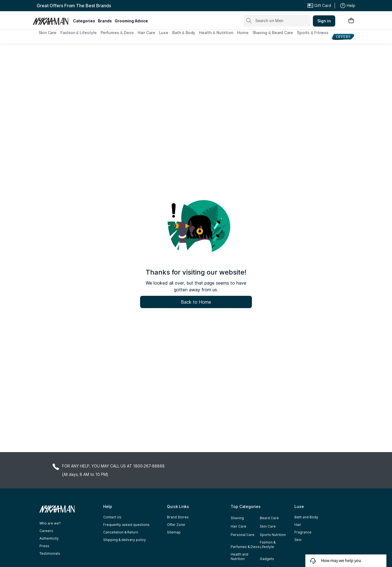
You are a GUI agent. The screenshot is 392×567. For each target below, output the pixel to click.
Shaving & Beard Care (273, 33)
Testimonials (50, 553)
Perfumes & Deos (117, 33)
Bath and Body (306, 517)
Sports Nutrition (273, 535)
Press (44, 546)
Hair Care (146, 33)
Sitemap (174, 532)
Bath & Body (184, 33)
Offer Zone (176, 525)
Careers (46, 531)
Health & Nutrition (216, 33)
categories (84, 21)
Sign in (324, 21)
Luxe (164, 33)
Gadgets (267, 559)
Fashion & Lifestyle (78, 33)
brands (105, 21)
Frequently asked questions (126, 525)
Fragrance (303, 532)
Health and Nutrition (239, 557)
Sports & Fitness (313, 33)
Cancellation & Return (121, 532)
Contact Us (112, 517)
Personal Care (243, 535)
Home (243, 33)
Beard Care (269, 518)
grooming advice (131, 21)
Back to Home (196, 302)
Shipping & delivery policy (125, 540)
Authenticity (49, 538)
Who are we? (50, 523)
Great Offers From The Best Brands (74, 6)
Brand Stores (178, 517)
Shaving (237, 518)
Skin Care (48, 33)
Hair (298, 525)
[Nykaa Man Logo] (52, 19)
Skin (298, 540)
